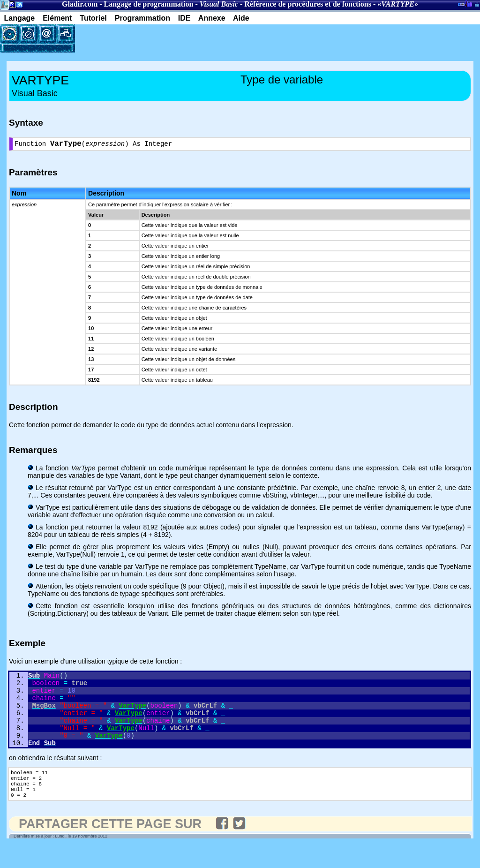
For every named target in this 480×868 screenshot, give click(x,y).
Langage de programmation (149, 4)
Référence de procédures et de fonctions (308, 4)
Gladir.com (80, 4)
